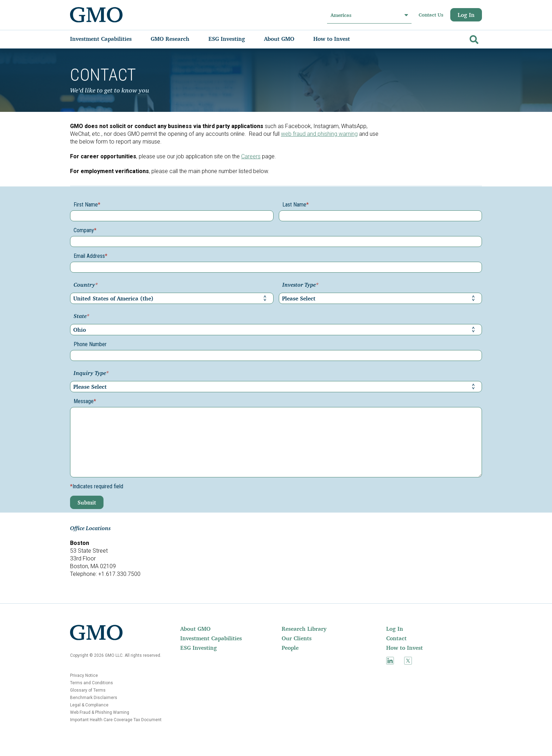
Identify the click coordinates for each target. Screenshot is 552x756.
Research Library (304, 629)
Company (85, 230)
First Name (87, 205)
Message (85, 401)
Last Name (296, 205)
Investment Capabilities (211, 638)
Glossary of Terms (88, 690)
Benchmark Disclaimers (94, 698)
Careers (251, 156)
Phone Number (90, 344)
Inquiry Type (91, 374)
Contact (396, 638)
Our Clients (297, 638)
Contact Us (431, 15)
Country (86, 285)
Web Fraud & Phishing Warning (100, 712)
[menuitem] (108, 39)
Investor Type (300, 285)
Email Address (90, 256)
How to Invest (404, 648)
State (81, 317)
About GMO (195, 629)
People (290, 648)
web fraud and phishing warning (319, 134)
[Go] (473, 38)
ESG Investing (199, 648)
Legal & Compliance (89, 705)
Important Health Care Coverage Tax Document (116, 720)
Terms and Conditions (92, 683)
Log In (466, 15)
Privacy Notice (84, 675)
